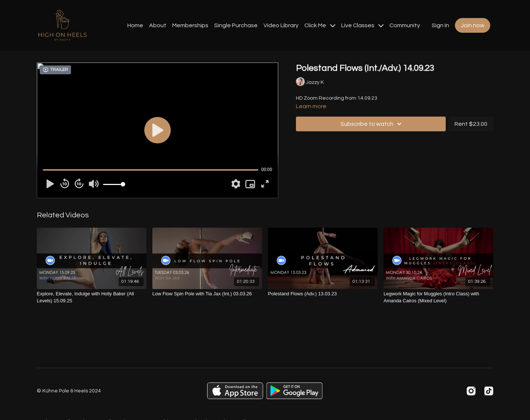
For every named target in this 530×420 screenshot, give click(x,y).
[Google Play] (294, 391)
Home (135, 25)
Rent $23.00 (471, 124)
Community (405, 25)
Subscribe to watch (372, 124)
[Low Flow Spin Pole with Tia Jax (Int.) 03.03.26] (207, 294)
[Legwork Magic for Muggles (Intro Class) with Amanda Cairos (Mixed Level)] (438, 297)
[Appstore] (235, 391)
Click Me (320, 25)
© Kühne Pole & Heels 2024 (69, 391)
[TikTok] (489, 391)
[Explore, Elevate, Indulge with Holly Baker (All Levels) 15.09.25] (92, 297)
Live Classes (362, 25)
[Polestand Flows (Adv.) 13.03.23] (323, 294)
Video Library (281, 25)
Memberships (190, 25)
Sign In (440, 25)
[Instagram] (471, 391)
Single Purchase (236, 25)
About (158, 25)
